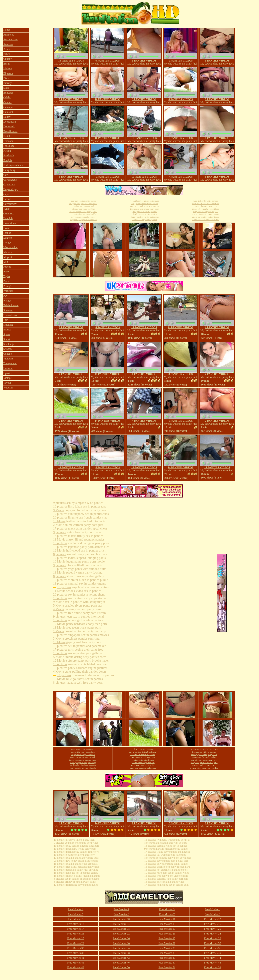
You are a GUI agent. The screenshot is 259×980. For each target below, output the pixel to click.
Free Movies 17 (76, 929)
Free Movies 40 (213, 953)
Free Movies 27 (167, 938)
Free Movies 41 (76, 958)
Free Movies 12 (213, 919)
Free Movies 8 (213, 914)
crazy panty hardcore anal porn (204, 763)
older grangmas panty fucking (83, 763)
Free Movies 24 (213, 934)
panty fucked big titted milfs (83, 214)
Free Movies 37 (76, 953)
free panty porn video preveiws (204, 749)
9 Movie (59, 510)
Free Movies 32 (213, 943)
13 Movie (59, 572)
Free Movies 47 (167, 963)
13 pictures (60, 547)
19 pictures (60, 580)
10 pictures (60, 840)
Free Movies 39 (167, 953)
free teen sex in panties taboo (83, 201)
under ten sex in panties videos (205, 217)
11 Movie (59, 539)
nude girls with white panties (205, 201)
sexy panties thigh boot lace (83, 755)
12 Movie (59, 550)
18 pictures (60, 543)
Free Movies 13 (76, 924)
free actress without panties (204, 752)
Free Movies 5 (76, 914)
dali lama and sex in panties (145, 214)
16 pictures (60, 506)
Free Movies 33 (76, 948)
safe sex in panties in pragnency (206, 214)
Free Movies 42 (121, 958)
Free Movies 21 (76, 934)
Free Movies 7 (167, 914)
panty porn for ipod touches (204, 757)
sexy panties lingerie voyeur (205, 211)
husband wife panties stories (204, 765)
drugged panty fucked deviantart (83, 203)
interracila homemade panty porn (145, 209)
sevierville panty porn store (83, 752)
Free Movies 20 (213, 929)
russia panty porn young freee (83, 749)
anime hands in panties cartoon (205, 219)
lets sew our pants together (83, 209)
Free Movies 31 (167, 943)
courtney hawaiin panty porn (205, 206)
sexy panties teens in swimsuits (145, 203)
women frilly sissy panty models (204, 768)
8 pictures (59, 554)
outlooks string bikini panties (145, 219)
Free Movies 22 (121, 934)
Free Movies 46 (121, 963)
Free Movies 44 (213, 958)
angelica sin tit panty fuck (83, 206)
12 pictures (60, 514)
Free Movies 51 (167, 967)
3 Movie (59, 638)
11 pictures (150, 879)
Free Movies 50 (121, 967)
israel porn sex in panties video (83, 760)
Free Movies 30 (121, 943)
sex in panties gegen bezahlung (143, 752)
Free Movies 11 (167, 919)
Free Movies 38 (121, 953)
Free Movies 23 (167, 934)
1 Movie (59, 631)
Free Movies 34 (121, 948)
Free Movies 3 (167, 909)
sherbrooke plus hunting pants (83, 765)
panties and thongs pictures (143, 763)
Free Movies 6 (121, 914)
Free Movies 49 (76, 967)
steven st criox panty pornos (83, 217)
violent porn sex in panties (143, 749)
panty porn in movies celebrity (83, 768)
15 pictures (60, 864)
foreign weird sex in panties (145, 211)
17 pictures (60, 528)
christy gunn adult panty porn (204, 755)
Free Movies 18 (121, 929)
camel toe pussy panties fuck (83, 757)
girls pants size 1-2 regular (143, 765)
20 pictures (60, 517)
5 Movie (59, 605)
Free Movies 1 (76, 909)
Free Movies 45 (76, 963)
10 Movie (59, 521)
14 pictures (60, 867)
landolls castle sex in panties (143, 755)
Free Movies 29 (76, 943)
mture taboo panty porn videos (205, 209)
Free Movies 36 (213, 948)
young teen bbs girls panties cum (145, 201)
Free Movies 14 (121, 924)
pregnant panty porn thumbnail (83, 219)
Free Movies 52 (213, 967)
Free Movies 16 (213, 924)
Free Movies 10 (121, 919)
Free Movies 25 (76, 938)
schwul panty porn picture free (204, 760)
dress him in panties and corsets (205, 203)
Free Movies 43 (167, 958)
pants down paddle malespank (143, 768)
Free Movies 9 (76, 919)
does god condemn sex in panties (145, 206)
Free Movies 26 (121, 938)
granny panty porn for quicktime (145, 217)
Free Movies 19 (167, 929)
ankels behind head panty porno (83, 211)
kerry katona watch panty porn (143, 757)
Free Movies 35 (167, 948)
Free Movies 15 (167, 924)
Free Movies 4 (213, 909)
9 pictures (59, 503)
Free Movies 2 (121, 909)
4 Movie (59, 609)
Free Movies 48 (213, 963)
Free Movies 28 (213, 938)
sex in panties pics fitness (143, 760)
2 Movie (59, 525)
